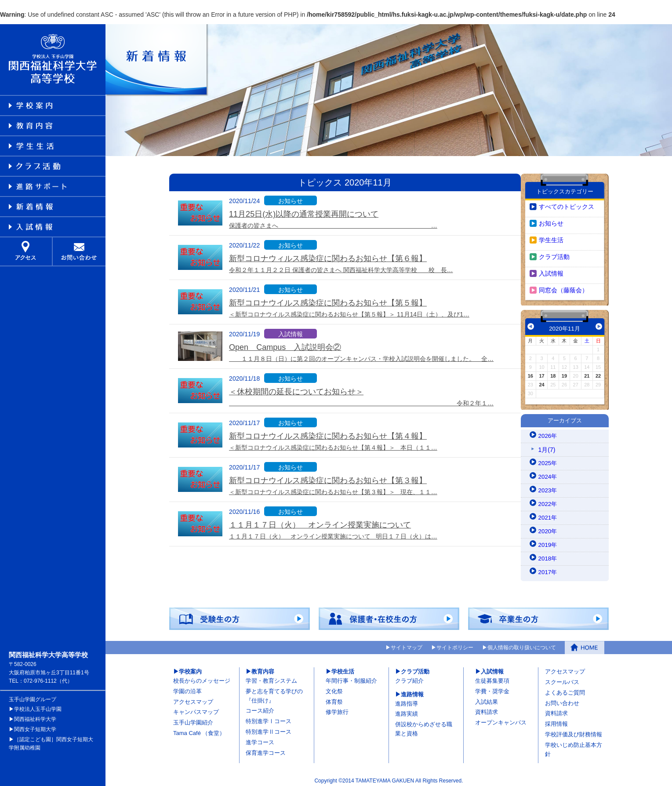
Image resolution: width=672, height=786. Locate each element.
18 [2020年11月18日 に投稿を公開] (553, 372)
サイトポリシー (455, 644)
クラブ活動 (554, 253)
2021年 (548, 514)
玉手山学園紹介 (193, 719)
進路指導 (407, 700)
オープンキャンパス (501, 719)
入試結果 (487, 698)
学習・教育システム (271, 677)
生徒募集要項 (492, 677)
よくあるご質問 (565, 689)
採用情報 (556, 720)
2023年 (548, 487)
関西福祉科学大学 (35, 715)
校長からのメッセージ (202, 677)
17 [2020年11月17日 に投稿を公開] (541, 372)
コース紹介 (260, 707)
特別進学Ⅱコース (269, 728)
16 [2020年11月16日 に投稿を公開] (530, 372)
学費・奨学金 (492, 687)
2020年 (548, 528)
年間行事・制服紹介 (351, 677)
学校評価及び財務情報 (574, 730)
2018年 (548, 555)
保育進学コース (266, 749)
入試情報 (551, 269)
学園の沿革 (187, 687)
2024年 (548, 473)
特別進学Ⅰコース (269, 717)
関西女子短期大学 (35, 725)
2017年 (548, 568)
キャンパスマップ (196, 708)
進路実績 (407, 710)
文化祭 (334, 687)
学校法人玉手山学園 (38, 705)
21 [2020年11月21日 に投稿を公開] (587, 372)
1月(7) (547, 446)
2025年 (548, 459)
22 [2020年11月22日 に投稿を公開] (598, 372)
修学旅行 (337, 708)
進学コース (260, 738)
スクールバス (562, 678)
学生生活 (551, 236)
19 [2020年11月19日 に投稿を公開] (564, 372)
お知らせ (551, 219)
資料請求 (487, 708)
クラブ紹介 (409, 677)
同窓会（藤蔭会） (563, 286)
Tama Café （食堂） (199, 729)
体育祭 (334, 698)
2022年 (548, 500)
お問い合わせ (562, 699)
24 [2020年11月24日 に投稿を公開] (541, 381)
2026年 (548, 432)
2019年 (548, 541)
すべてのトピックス (567, 203)
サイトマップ (407, 644)
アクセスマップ (193, 698)
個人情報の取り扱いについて (522, 644)
